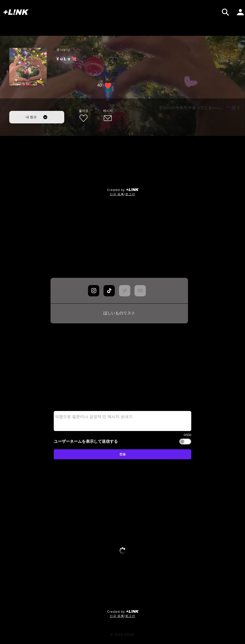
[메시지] (108, 116)
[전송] (122, 454)
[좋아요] (83, 116)
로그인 (130, 194)
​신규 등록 (117, 194)
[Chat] (94, 291)
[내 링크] (37, 117)
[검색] (225, 12)
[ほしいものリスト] (119, 313)
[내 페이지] (240, 12)
